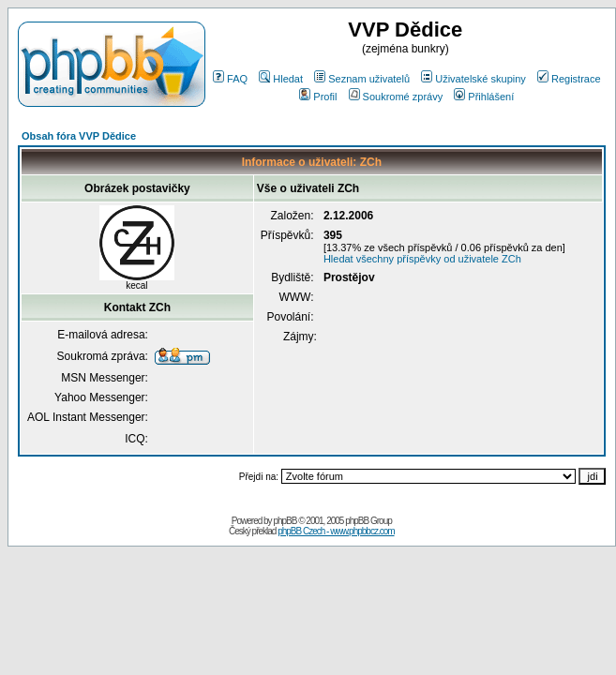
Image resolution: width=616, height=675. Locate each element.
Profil (318, 97)
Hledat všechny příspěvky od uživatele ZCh (422, 259)
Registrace (569, 79)
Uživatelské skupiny (473, 79)
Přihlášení (484, 97)
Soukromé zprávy (396, 97)
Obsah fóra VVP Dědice (79, 136)
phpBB (285, 521)
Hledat (281, 79)
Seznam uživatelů (362, 79)
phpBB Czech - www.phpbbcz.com (336, 531)
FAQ (230, 79)
